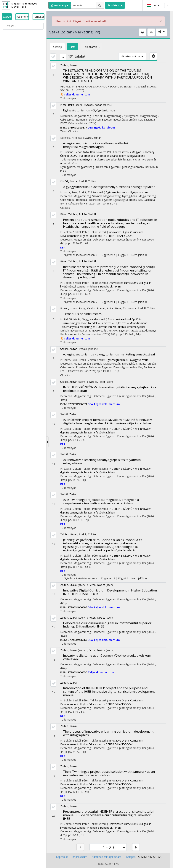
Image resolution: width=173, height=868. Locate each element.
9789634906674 (78, 404)
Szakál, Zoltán (94, 105)
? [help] (167, 5)
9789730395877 (78, 127)
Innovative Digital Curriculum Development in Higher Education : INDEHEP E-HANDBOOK (102, 234)
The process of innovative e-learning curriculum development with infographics (108, 733)
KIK (150, 857)
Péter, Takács (69, 214)
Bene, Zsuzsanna (126, 308)
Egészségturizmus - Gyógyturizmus (89, 110)
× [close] (161, 21)
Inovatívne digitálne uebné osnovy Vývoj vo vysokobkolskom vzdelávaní (107, 657)
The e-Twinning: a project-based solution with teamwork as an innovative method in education (109, 773)
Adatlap (57, 47)
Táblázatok (91, 47)
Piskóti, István (69, 308)
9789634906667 (78, 640)
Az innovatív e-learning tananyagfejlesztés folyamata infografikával (102, 461)
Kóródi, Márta (69, 181)
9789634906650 (78, 672)
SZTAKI (158, 857)
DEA (91, 127)
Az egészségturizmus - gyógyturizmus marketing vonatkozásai (109, 354)
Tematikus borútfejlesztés (82, 314)
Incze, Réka (67, 105)
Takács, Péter (97, 382)
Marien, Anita (105, 308)
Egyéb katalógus (104, 127)
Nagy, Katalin (87, 308)
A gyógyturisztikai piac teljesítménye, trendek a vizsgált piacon (109, 187)
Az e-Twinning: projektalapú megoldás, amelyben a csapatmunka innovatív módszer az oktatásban (101, 501)
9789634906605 (78, 607)
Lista (73, 47)
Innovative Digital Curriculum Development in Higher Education (110, 592)
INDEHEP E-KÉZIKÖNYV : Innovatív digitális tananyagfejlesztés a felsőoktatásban (110, 389)
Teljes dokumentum (77, 94)
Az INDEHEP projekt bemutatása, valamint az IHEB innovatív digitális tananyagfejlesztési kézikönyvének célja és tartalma (107, 421)
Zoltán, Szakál (69, 65)
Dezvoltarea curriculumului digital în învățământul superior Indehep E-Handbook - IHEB (106, 285)
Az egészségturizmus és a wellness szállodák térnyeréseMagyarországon (96, 145)
